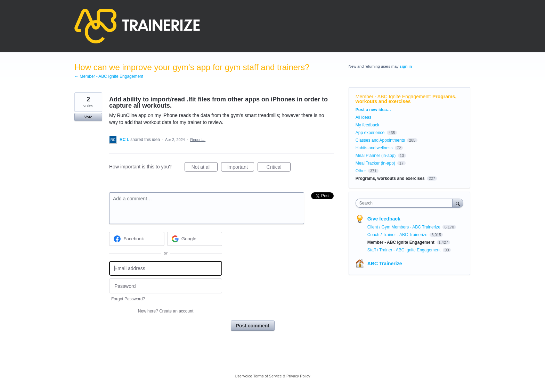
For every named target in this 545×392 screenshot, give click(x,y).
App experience (370, 133)
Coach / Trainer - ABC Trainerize (398, 235)
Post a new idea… (373, 110)
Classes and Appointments (380, 140)
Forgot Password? (128, 299)
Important (241, 168)
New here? (166, 311)
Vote (88, 117)
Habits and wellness (374, 148)
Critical (279, 168)
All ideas (363, 117)
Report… (198, 140)
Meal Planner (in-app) (376, 156)
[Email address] (166, 269)
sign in (406, 66)
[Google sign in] (195, 239)
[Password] (166, 286)
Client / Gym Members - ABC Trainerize (404, 227)
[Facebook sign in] (137, 239)
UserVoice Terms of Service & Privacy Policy (273, 376)
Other (361, 171)
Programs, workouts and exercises (406, 99)
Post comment (253, 326)
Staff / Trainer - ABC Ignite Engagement (405, 250)
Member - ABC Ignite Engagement (393, 97)
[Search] (458, 203)
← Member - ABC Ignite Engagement (109, 76)
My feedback (367, 125)
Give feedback (384, 219)
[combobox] (406, 203)
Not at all (205, 168)
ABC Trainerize (385, 264)
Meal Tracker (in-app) (375, 163)
